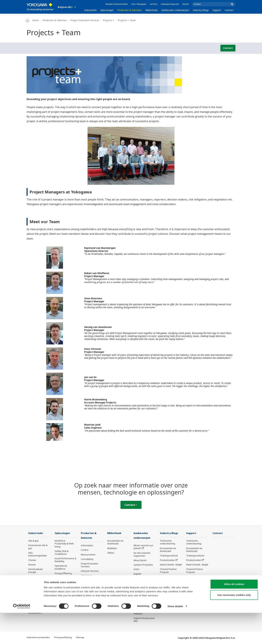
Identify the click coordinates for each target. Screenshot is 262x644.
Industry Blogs (201, 10)
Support (217, 10)
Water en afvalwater (39, 595)
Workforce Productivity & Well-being (64, 544)
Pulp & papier (35, 586)
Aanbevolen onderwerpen (175, 10)
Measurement (88, 555)
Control (85, 550)
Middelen (112, 548)
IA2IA (136, 570)
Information (87, 546)
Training (85, 588)
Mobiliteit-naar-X (37, 604)
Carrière (153, 4)
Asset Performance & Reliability (65, 560)
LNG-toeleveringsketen (38, 554)
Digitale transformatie (141, 576)
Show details (175, 637)
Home (36, 20)
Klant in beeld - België (171, 565)
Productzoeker (167, 560)
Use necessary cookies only (234, 626)
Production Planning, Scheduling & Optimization (65, 597)
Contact (229, 10)
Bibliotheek (151, 10)
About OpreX (140, 561)
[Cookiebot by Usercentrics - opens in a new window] (22, 637)
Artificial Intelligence (144, 582)
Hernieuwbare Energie (36, 571)
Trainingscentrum (169, 556)
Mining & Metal (36, 577)
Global (185, 4)
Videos (111, 553)
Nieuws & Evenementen (117, 4)
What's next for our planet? (143, 547)
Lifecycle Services (90, 571)
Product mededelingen (88, 582)
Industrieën (90, 10)
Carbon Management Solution (66, 606)
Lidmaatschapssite (170, 4)
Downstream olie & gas (38, 547)
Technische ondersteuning (168, 542)
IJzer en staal (35, 590)
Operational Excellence (61, 567)
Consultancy (87, 559)
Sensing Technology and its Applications (144, 598)
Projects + (109, 20)
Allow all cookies (234, 615)
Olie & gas (33, 541)
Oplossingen (107, 10)
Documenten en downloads (115, 542)
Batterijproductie (37, 599)
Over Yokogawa (139, 4)
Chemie (32, 560)
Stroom (32, 565)
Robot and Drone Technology (142, 590)
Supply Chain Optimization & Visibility (62, 587)
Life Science (87, 576)
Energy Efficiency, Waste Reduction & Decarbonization (64, 576)
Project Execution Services (85, 20)
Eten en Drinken (36, 581)
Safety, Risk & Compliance (62, 553)
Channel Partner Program (168, 571)
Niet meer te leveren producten (91, 594)
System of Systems (143, 565)
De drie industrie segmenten (142, 555)
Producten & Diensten (129, 10)
